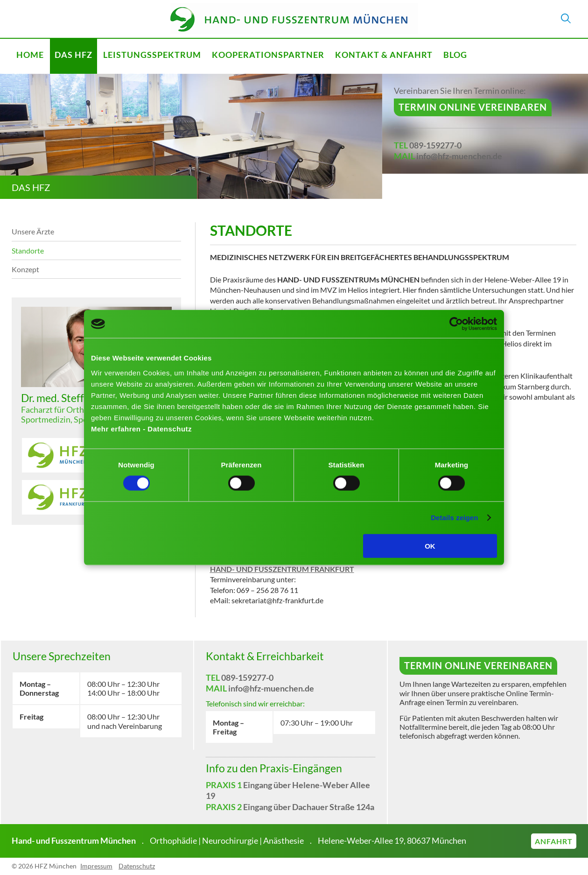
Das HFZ (73, 55)
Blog (455, 55)
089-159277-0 (435, 145)
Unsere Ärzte (33, 231)
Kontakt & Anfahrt (384, 55)
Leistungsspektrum (152, 55)
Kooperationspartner (268, 55)
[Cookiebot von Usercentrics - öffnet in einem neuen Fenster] (456, 324)
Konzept (25, 269)
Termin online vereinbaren (473, 107)
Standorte (28, 251)
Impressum (96, 866)
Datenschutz (137, 866)
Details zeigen (454, 518)
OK (430, 546)
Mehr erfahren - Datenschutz (141, 428)
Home (30, 55)
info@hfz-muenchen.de (459, 156)
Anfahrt (554, 841)
